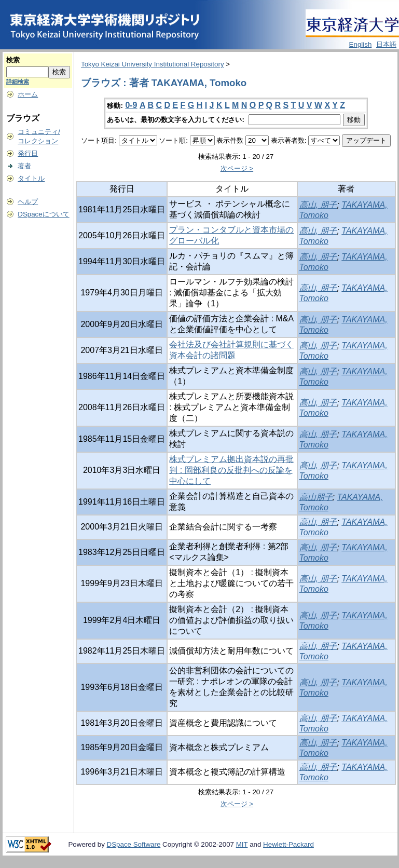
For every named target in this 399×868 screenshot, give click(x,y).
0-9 (131, 105)
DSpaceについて (43, 214)
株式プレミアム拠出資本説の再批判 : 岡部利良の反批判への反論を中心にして (231, 470)
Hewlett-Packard (288, 844)
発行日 (28, 153)
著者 (24, 166)
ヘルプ (28, 202)
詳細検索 (18, 82)
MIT (242, 844)
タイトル (31, 178)
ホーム (28, 94)
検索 (13, 60)
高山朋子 (316, 497)
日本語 (386, 44)
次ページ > (237, 168)
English (361, 44)
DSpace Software (134, 844)
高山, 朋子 (318, 205)
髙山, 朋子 (318, 231)
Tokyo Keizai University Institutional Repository (153, 64)
